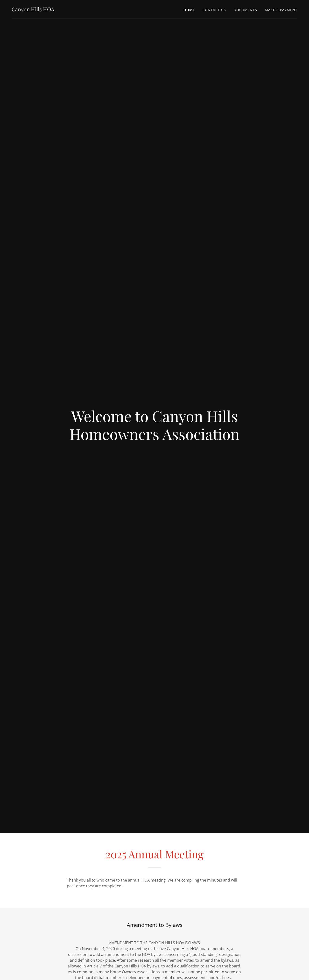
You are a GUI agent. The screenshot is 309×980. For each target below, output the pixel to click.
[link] (33, 10)
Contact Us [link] (214, 10)
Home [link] (189, 10)
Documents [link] (245, 10)
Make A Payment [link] (281, 10)
